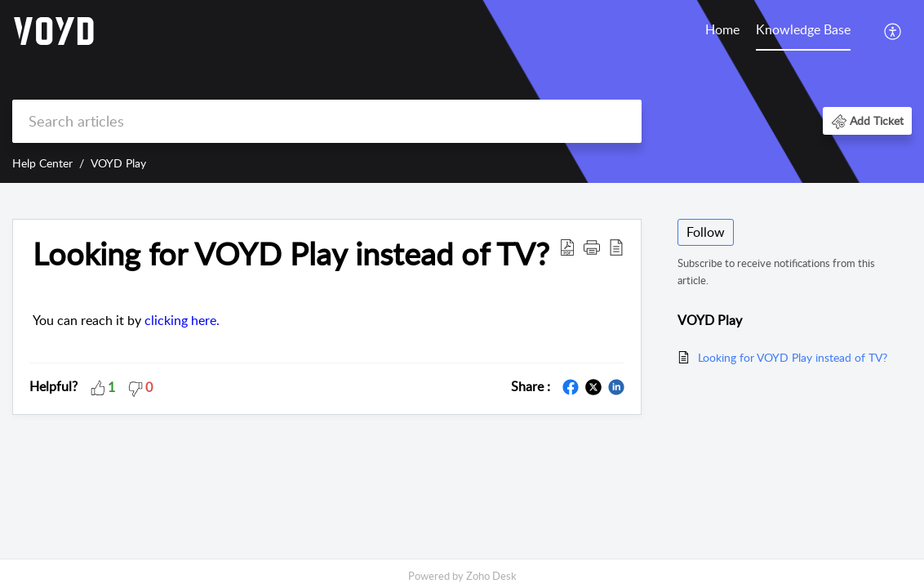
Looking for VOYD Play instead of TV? (793, 357)
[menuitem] (722, 31)
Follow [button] (706, 232)
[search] (327, 121)
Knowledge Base (803, 29)
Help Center (42, 163)
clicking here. (182, 320)
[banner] (462, 91)
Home (722, 29)
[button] (893, 31)
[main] (462, 372)
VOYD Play (118, 163)
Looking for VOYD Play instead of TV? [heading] (291, 254)
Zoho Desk (491, 576)
